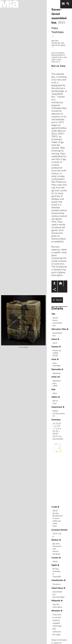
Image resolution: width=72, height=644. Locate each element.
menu (63, 4)
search (68, 4)
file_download (54, 283)
